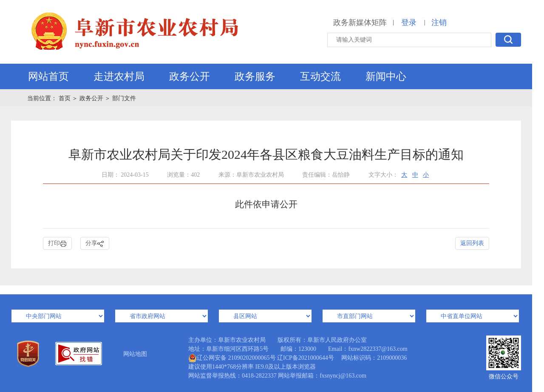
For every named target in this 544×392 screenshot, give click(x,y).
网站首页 (48, 76)
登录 (409, 23)
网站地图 (135, 354)
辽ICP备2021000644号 (306, 358)
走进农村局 (119, 76)
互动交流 (320, 76)
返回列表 (472, 243)
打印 (57, 244)
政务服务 (255, 76)
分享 (95, 244)
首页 (65, 98)
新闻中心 (386, 76)
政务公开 (190, 76)
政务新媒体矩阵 (360, 23)
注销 (439, 23)
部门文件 (124, 98)
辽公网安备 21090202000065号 (232, 358)
